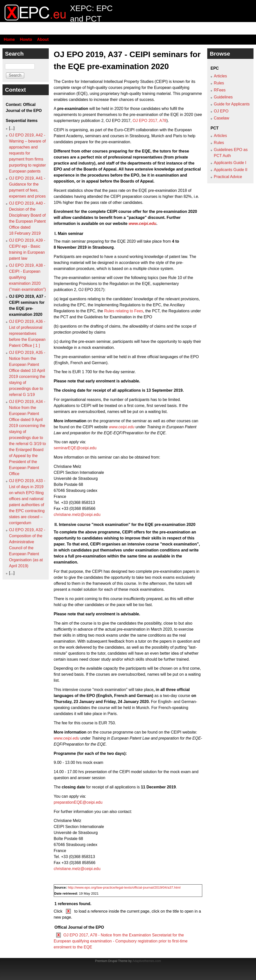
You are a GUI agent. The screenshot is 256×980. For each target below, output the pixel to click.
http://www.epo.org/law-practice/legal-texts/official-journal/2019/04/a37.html (124, 887)
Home (9, 39)
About (43, 39)
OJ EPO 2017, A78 (150, 121)
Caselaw (221, 118)
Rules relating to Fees (124, 311)
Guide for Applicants (232, 104)
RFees (220, 90)
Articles (220, 76)
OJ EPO (221, 111)
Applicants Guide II (230, 170)
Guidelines (223, 97)
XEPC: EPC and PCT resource (91, 19)
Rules (219, 83)
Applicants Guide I (230, 163)
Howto (26, 39)
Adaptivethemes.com (146, 961)
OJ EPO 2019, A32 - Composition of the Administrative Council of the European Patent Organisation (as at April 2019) (27, 548)
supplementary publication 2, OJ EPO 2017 (92, 121)
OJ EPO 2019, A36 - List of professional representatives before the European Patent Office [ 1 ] (27, 333)
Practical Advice (228, 177)
